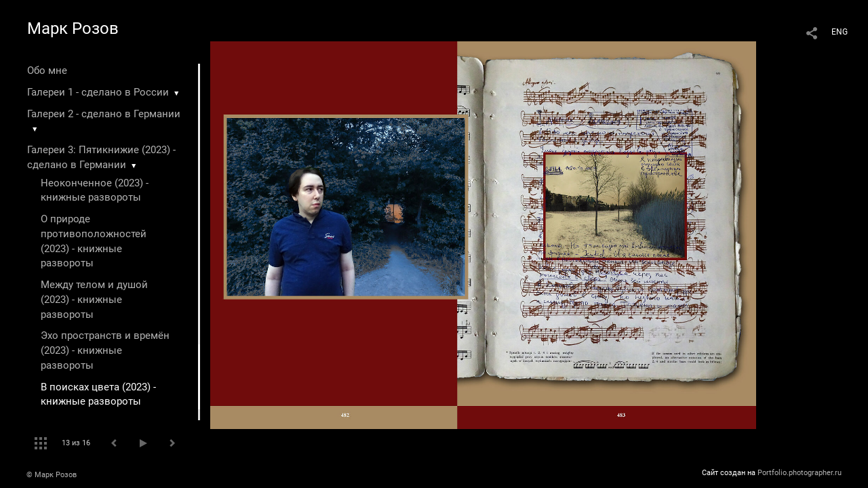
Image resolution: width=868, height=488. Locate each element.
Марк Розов (73, 28)
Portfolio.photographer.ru (800, 473)
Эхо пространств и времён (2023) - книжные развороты (105, 350)
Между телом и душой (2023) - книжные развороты (94, 300)
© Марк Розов (52, 475)
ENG (840, 32)
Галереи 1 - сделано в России (98, 92)
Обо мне (47, 70)
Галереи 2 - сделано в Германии (104, 114)
